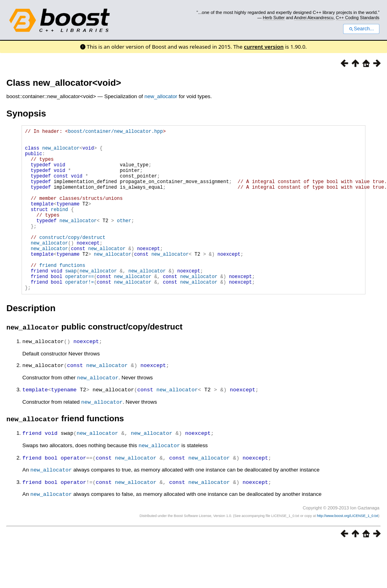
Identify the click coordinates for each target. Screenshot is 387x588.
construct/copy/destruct (73, 261)
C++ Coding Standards (358, 18)
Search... (361, 29)
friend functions (62, 295)
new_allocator (161, 96)
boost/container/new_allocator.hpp (116, 132)
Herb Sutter (274, 18)
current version (264, 47)
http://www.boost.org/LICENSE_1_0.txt (348, 546)
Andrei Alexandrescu (314, 18)
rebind (59, 227)
